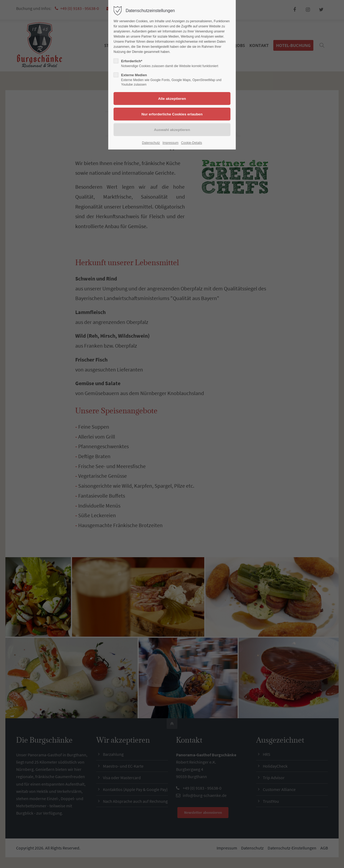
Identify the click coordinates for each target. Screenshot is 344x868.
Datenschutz (151, 143)
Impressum (171, 143)
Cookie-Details (192, 143)
